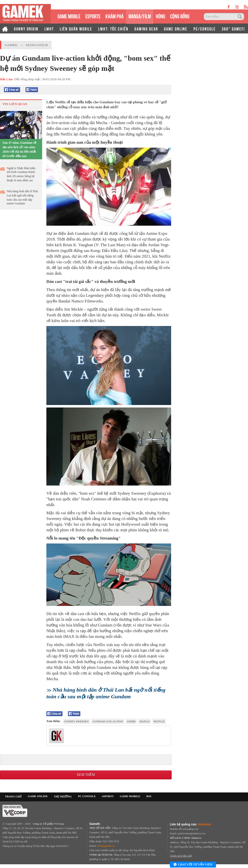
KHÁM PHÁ (114, 16)
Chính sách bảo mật (181, 856)
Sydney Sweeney (77, 721)
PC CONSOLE (87, 796)
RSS (149, 796)
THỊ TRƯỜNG (63, 796)
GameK (11, 45)
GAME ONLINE (176, 28)
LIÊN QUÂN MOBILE (76, 28)
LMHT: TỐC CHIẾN (113, 28)
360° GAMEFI (233, 28)
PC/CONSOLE (205, 28)
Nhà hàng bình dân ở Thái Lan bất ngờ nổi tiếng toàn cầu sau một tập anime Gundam (22, 197)
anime (131, 721)
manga (145, 721)
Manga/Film (37, 45)
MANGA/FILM (140, 16)
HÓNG (160, 16)
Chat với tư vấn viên (193, 865)
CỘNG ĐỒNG (180, 16)
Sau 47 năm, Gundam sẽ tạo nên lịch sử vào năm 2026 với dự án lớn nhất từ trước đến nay (19, 149)
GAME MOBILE (69, 16)
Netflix (159, 721)
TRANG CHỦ (13, 796)
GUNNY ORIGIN (26, 28)
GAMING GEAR (146, 28)
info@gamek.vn (106, 846)
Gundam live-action (108, 721)
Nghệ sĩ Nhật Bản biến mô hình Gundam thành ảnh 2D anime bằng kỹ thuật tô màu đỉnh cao (21, 174)
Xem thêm (86, 775)
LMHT (49, 28)
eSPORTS (93, 16)
